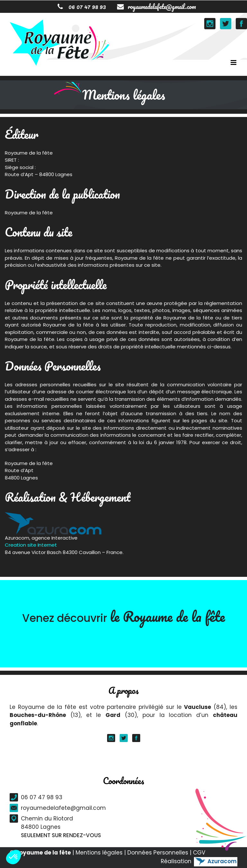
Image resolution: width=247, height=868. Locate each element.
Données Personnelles (158, 853)
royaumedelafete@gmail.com (156, 7)
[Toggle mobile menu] (234, 63)
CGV (199, 853)
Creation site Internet (31, 545)
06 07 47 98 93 (82, 7)
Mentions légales (99, 853)
